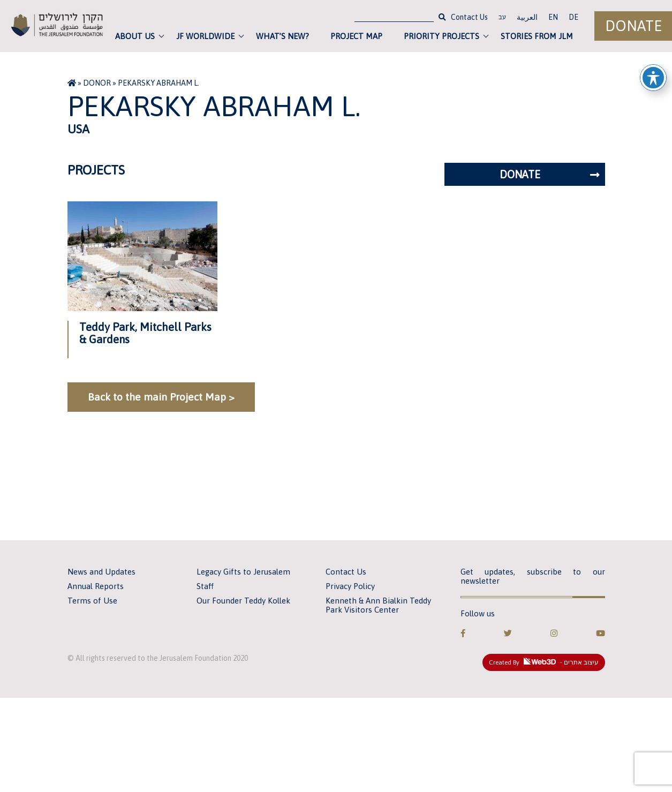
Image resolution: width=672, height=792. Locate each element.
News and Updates (101, 572)
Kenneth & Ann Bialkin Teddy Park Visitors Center (378, 605)
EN (553, 17)
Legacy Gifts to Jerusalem (243, 572)
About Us (135, 36)
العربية (527, 17)
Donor (97, 83)
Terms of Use (92, 601)
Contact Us (469, 17)
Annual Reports (96, 586)
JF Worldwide (205, 36)
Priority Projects (441, 36)
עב (502, 18)
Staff (205, 586)
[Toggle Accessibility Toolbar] (653, 78)
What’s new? (282, 36)
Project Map (356, 36)
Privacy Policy (350, 586)
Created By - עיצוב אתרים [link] (544, 662)
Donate (633, 26)
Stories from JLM (537, 36)
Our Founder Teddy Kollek (243, 601)
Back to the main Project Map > (161, 397)
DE (573, 17)
